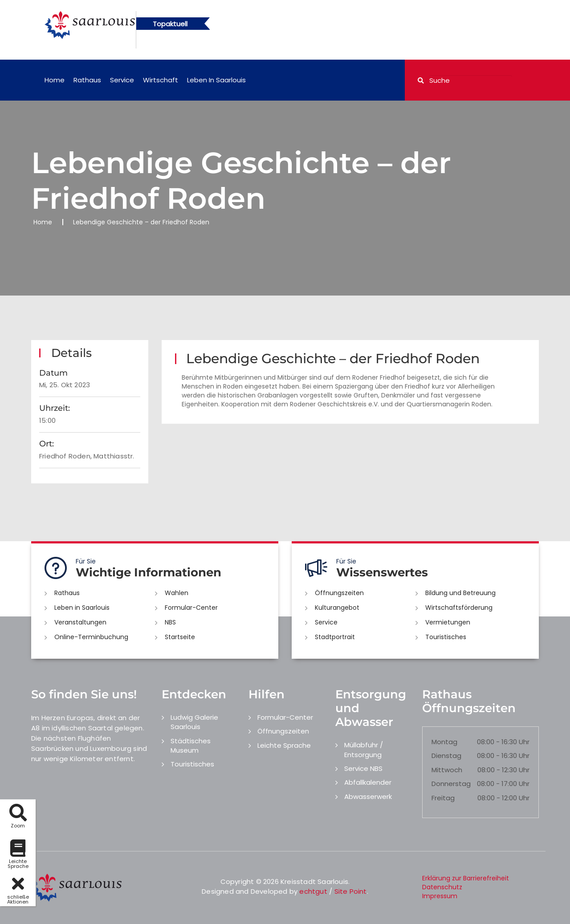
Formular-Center (191, 608)
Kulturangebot (337, 608)
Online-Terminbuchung (91, 637)
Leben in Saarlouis (216, 80)
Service (122, 80)
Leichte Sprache (284, 745)
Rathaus (87, 80)
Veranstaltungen (80, 622)
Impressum (440, 896)
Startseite (180, 637)
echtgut (313, 891)
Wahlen (177, 593)
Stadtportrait (335, 637)
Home (55, 80)
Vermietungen (448, 622)
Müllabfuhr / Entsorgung (364, 750)
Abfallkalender (368, 782)
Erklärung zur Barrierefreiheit (466, 878)
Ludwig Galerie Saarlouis (194, 722)
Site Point (351, 891)
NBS (170, 622)
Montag (444, 742)
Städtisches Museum (191, 746)
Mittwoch (447, 770)
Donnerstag (451, 784)
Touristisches (446, 637)
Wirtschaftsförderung (459, 608)
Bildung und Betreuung (460, 593)
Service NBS (363, 768)
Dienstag (446, 756)
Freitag (443, 798)
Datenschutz (442, 887)
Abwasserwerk (368, 796)
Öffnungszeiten (339, 593)
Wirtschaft (161, 80)
